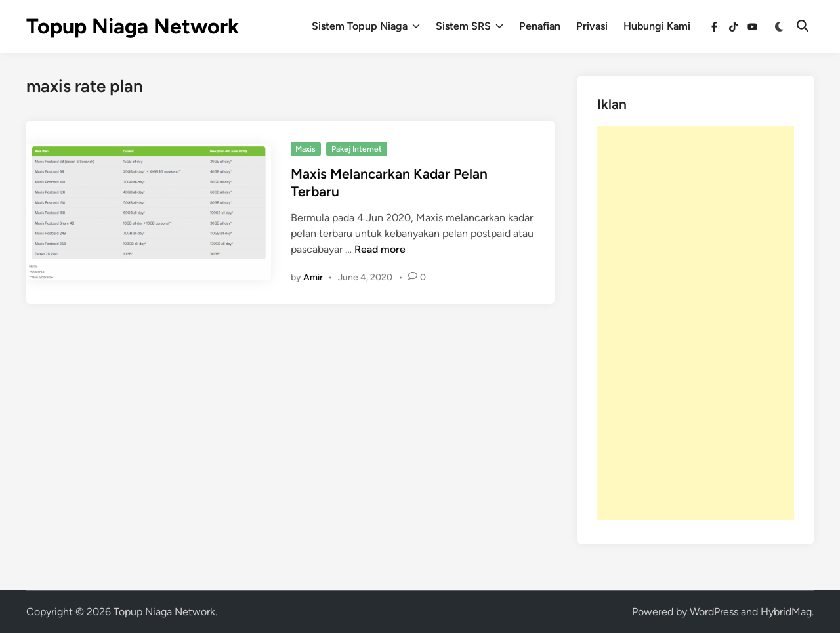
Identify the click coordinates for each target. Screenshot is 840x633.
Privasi (592, 26)
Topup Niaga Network (133, 26)
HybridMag (786, 612)
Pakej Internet (357, 149)
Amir (313, 277)
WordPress (714, 612)
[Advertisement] (696, 323)
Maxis (305, 149)
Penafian (540, 26)
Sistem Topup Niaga (366, 26)
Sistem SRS (470, 26)
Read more (380, 249)
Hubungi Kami (657, 26)
